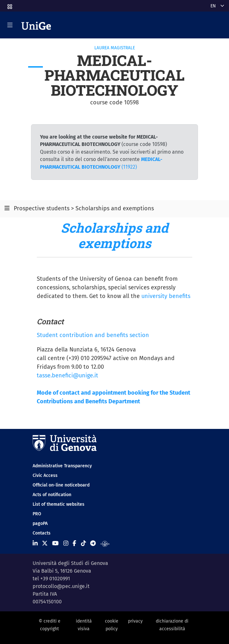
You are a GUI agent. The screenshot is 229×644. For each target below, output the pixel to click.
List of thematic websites (59, 504)
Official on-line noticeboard (61, 485)
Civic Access (45, 475)
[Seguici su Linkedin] (35, 543)
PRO (37, 514)
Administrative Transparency (62, 466)
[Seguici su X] (45, 543)
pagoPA (40, 523)
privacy (135, 621)
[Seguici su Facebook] (74, 543)
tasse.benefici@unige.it (67, 375)
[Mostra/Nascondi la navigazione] (10, 25)
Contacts (42, 533)
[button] (9, 5)
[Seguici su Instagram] (66, 543)
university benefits (166, 296)
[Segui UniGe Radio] (105, 543)
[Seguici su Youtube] (55, 543)
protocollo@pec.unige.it (61, 586)
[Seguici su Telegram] (93, 543)
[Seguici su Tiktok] (83, 543)
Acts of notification (52, 495)
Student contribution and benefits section (93, 335)
